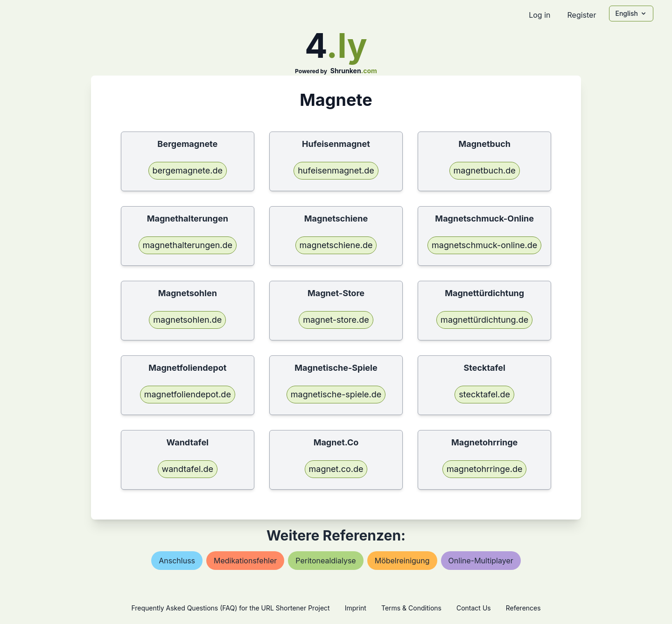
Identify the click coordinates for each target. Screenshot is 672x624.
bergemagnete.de (188, 170)
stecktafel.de (484, 394)
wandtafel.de (188, 469)
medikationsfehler (245, 561)
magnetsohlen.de (187, 320)
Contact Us (474, 608)
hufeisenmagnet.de (336, 170)
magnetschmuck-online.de (484, 245)
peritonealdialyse (325, 561)
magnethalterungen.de (188, 245)
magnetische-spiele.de (336, 394)
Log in (539, 15)
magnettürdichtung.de (484, 320)
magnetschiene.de (336, 245)
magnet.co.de (336, 469)
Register (581, 15)
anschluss (177, 561)
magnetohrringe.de (484, 469)
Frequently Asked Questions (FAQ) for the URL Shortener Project (230, 608)
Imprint (356, 608)
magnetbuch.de (485, 170)
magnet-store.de (336, 320)
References (523, 608)
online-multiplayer (481, 561)
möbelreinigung (402, 561)
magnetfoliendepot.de (188, 394)
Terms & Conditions (411, 608)
